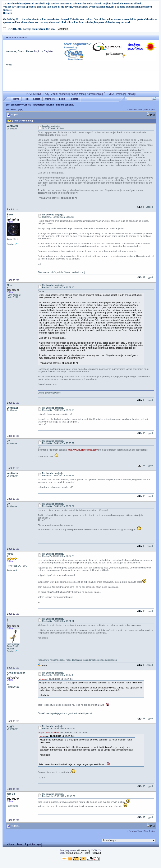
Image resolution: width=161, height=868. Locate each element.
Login (37, 51)
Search (37, 99)
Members (50, 99)
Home (16, 99)
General (27, 105)
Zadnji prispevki (60, 94)
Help (26, 99)
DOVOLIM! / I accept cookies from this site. (31, 29)
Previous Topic (136, 110)
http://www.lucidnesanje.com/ (83, 450)
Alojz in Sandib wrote (48, 732)
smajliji (132, 94)
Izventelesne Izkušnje (44, 105)
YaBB (62, 853)
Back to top (13, 210)
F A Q (46, 94)
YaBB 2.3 (96, 850)
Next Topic (149, 110)
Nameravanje (94, 94)
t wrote (41, 679)
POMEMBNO (33, 94)
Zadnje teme (78, 94)
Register (49, 51)
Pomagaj (121, 94)
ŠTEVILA (109, 94)
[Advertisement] (81, 80)
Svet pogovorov (14, 105)
